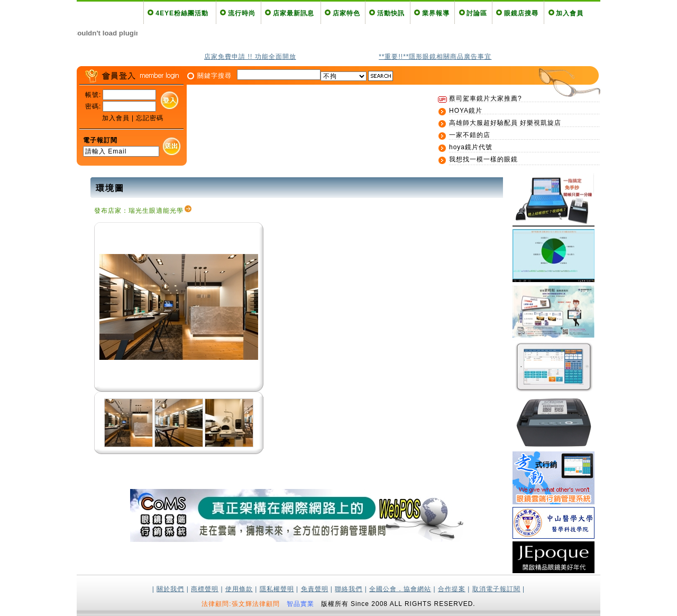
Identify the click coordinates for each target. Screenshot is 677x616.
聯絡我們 (349, 589)
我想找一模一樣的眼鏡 (483, 159)
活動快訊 (391, 13)
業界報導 (436, 13)
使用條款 (239, 589)
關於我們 (170, 589)
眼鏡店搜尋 (521, 13)
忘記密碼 (150, 118)
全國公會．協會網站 (400, 589)
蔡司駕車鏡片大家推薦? (486, 98)
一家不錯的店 (470, 135)
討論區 (477, 13)
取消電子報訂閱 (496, 589)
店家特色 (346, 13)
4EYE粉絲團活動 (182, 13)
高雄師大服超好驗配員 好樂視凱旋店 (505, 123)
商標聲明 (205, 589)
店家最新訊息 (294, 13)
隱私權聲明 (277, 589)
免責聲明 (315, 589)
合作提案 (452, 589)
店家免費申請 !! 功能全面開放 (250, 57)
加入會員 (570, 13)
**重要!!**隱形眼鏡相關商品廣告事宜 (435, 57)
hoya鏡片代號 (471, 147)
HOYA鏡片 (466, 111)
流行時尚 (242, 13)
